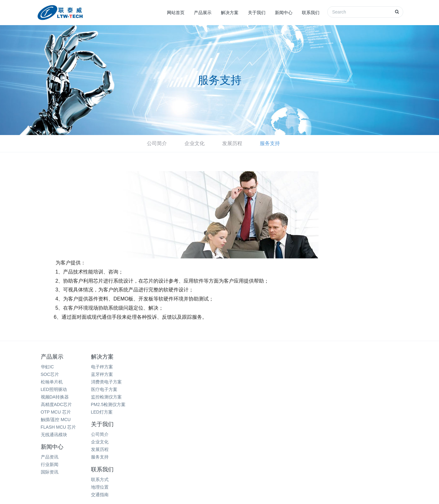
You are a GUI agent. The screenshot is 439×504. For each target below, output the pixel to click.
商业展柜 (126, 462)
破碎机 (208, 462)
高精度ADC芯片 (56, 404)
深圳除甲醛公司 (157, 462)
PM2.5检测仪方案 (119, 404)
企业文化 (195, 143)
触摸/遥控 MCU (56, 420)
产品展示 (203, 13)
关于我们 (257, 13)
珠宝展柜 (187, 462)
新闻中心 (284, 13)
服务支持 (270, 143)
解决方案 (230, 13)
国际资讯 (233, 382)
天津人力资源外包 (262, 462)
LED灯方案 (113, 412)
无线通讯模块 (54, 435)
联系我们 (311, 13)
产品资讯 (233, 367)
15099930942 (357, 392)
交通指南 (294, 382)
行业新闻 (233, 374)
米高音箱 (230, 462)
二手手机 (323, 462)
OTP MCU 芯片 (56, 412)
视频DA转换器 (55, 397)
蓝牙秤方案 (113, 374)
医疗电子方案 (115, 389)
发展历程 (232, 143)
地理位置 (294, 374)
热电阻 (105, 462)
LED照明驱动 (54, 389)
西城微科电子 (233, 470)
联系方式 (294, 367)
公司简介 (157, 143)
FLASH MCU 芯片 (59, 427)
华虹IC (47, 367)
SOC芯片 (50, 374)
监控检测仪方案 (117, 397)
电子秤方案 (113, 367)
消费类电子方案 (117, 382)
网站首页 (176, 13)
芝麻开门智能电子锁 (357, 462)
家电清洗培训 (79, 462)
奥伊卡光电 (297, 462)
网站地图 (220, 486)
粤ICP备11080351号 (264, 494)
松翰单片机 (52, 382)
